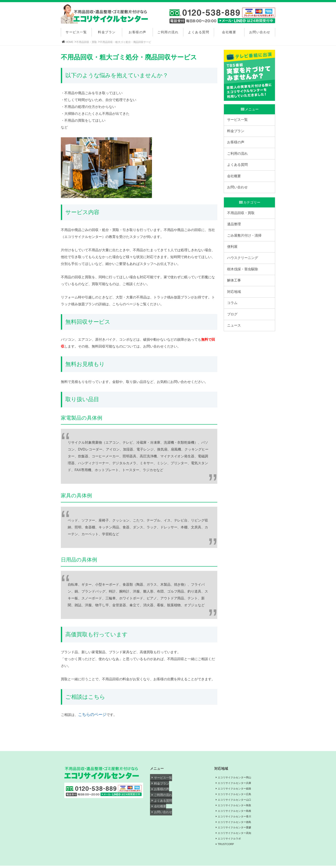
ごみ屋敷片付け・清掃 (245, 254)
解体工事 (235, 307)
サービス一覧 (76, 32)
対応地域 (235, 321)
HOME (69, 42)
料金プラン (107, 32)
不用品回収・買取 (87, 42)
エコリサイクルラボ (232, 841)
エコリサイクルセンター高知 (238, 835)
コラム (233, 334)
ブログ (233, 347)
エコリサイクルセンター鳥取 (238, 806)
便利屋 (233, 268)
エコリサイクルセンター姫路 (238, 789)
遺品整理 (235, 241)
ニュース (235, 361)
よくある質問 (199, 32)
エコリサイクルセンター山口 (238, 800)
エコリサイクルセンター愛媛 (238, 829)
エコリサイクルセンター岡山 (238, 777)
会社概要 (229, 32)
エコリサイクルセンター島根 (238, 812)
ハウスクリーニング (244, 281)
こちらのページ (92, 715)
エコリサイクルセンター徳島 (238, 823)
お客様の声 (137, 32)
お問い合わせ (260, 32)
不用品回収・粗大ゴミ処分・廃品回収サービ (126, 42)
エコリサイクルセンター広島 (238, 795)
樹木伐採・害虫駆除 (244, 294)
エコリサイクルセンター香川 (238, 818)
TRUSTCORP (228, 846)
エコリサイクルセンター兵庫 (238, 783)
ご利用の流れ (168, 32)
